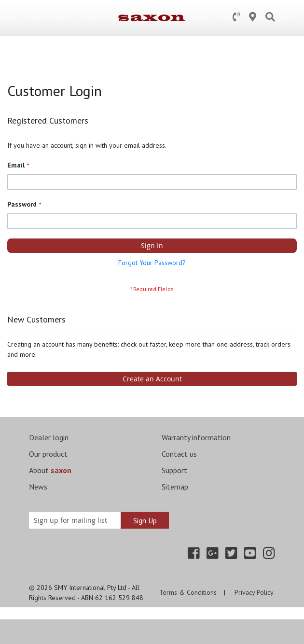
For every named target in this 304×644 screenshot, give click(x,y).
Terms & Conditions (188, 592)
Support (174, 470)
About (50, 470)
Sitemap (175, 487)
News (38, 487)
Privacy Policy (254, 592)
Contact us (179, 454)
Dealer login (49, 437)
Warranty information (196, 437)
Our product (48, 454)
